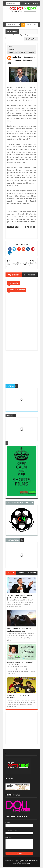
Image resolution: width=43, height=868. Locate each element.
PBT (29, 864)
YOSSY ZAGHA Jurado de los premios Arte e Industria (21, 663)
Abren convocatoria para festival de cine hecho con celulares (20, 630)
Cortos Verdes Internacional (26, 860)
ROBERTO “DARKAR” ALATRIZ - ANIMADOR (19, 696)
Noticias (12, 49)
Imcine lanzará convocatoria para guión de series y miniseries (19, 597)
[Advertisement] (23, 365)
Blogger (27, 35)
